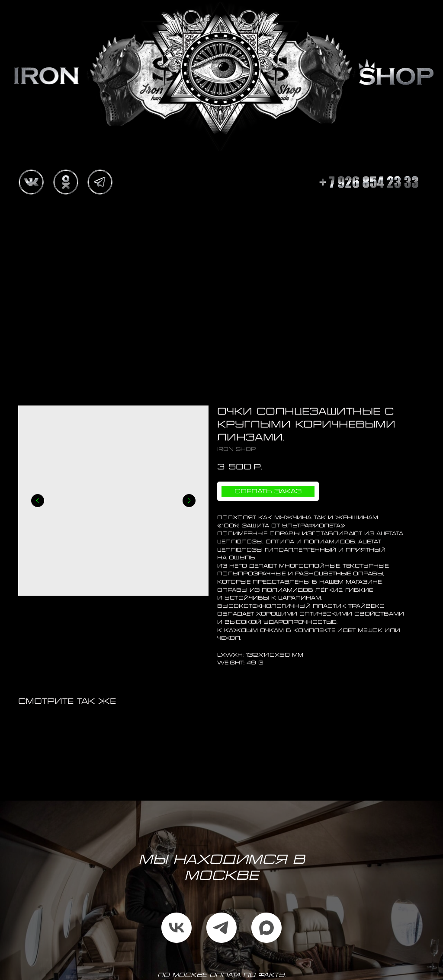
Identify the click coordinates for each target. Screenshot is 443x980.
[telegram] (221, 928)
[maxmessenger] (266, 928)
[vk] (177, 928)
